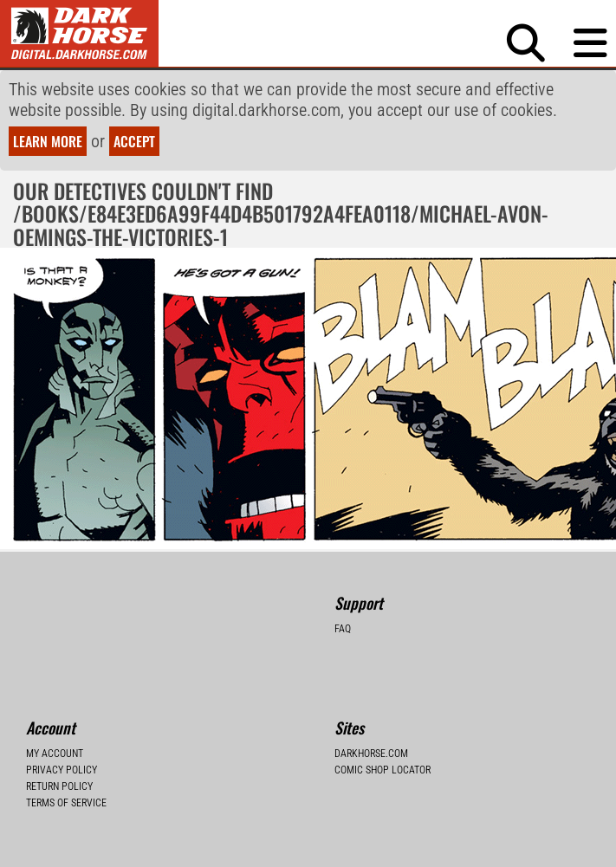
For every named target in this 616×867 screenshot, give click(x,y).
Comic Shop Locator (383, 770)
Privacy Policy (62, 770)
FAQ (343, 629)
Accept (134, 141)
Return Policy (59, 786)
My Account (55, 754)
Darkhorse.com (371, 754)
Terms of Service (66, 803)
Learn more (48, 141)
